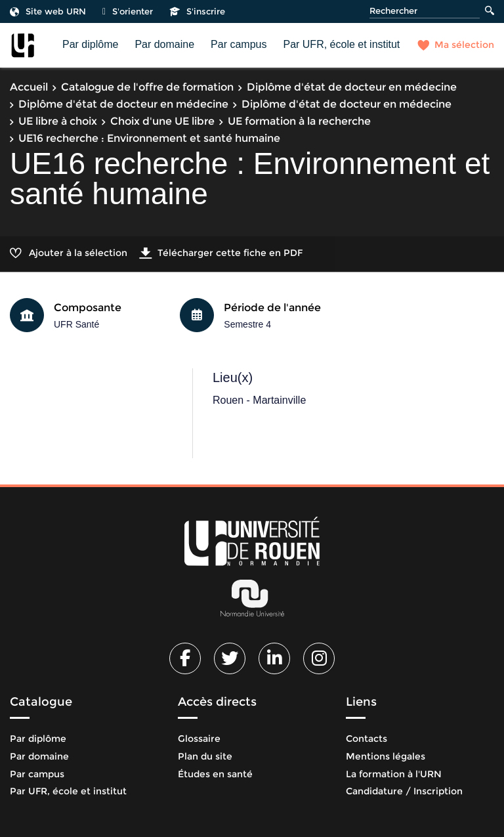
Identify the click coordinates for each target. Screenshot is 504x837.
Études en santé (215, 774)
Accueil (29, 87)
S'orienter (128, 11)
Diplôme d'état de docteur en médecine (352, 87)
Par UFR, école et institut (341, 44)
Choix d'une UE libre (162, 121)
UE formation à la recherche (299, 121)
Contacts (367, 739)
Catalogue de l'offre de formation (147, 87)
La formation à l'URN (394, 774)
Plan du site (205, 756)
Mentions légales (386, 756)
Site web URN (48, 11)
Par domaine (164, 44)
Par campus (239, 44)
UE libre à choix (58, 121)
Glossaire (199, 739)
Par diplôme (90, 44)
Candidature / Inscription (404, 791)
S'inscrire (197, 11)
